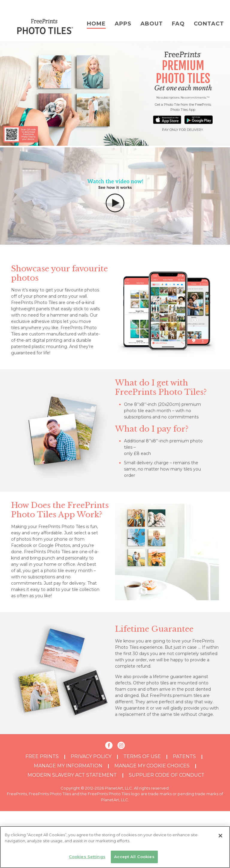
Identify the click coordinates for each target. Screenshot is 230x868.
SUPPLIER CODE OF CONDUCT (167, 775)
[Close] (220, 836)
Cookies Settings (87, 857)
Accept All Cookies (134, 857)
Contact (209, 24)
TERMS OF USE (142, 756)
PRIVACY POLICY (91, 756)
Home (96, 24)
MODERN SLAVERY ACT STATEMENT (72, 775)
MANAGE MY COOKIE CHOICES (152, 766)
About (152, 24)
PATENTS (184, 756)
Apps (123, 24)
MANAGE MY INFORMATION (68, 766)
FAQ (178, 24)
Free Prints (42, 756)
